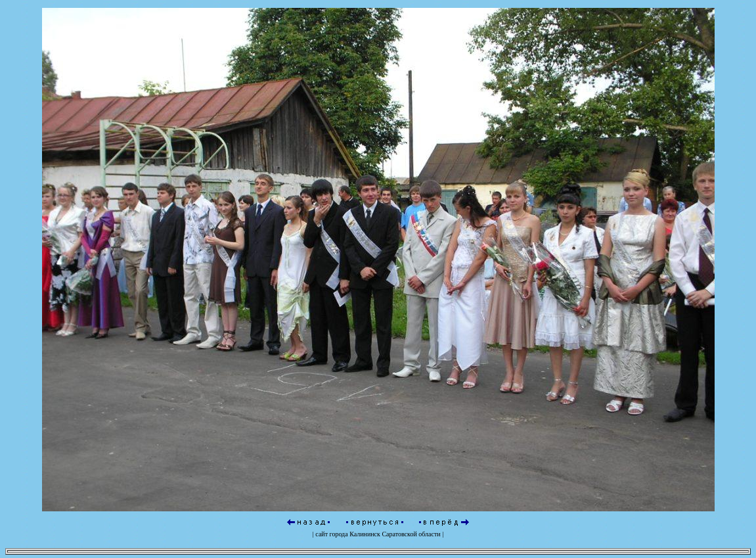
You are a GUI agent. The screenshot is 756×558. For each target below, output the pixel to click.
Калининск (365, 532)
